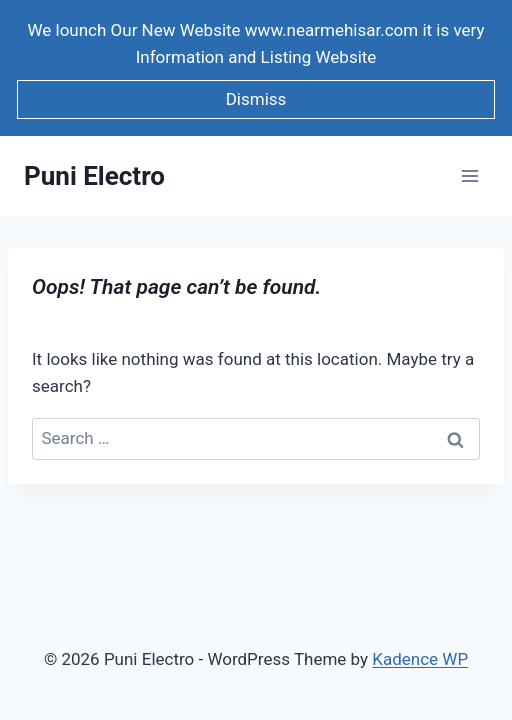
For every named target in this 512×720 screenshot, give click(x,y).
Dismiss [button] (256, 99)
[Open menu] (469, 176)
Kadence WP (420, 659)
